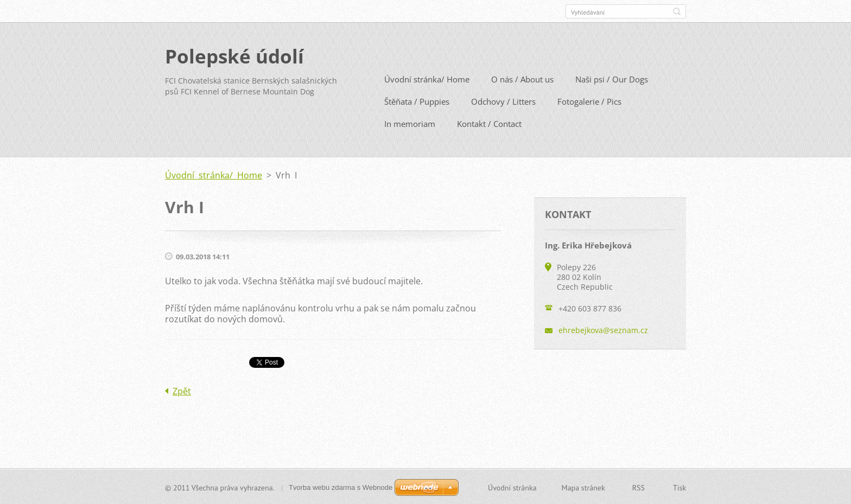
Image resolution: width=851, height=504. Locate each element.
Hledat (677, 11)
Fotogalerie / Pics (589, 101)
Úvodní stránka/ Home (427, 79)
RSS (639, 487)
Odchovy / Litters (503, 101)
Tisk (679, 487)
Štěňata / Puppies (417, 101)
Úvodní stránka (512, 487)
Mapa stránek (583, 487)
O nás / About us (522, 79)
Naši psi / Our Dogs (612, 79)
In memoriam (410, 123)
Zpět (182, 391)
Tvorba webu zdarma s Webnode (341, 487)
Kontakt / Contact (489, 123)
